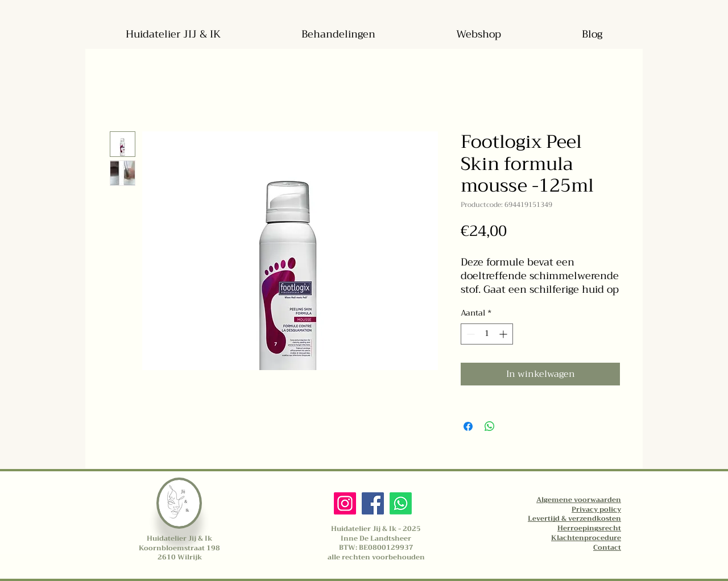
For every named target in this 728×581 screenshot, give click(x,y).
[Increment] (504, 334)
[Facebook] (373, 503)
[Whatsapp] (401, 503)
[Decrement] (470, 334)
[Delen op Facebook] (468, 426)
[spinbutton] (487, 334)
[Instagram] (345, 503)
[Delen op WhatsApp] (490, 426)
